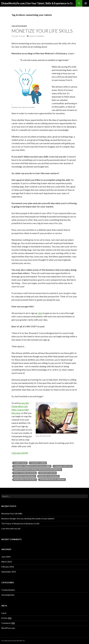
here (40, 313)
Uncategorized (19, 26)
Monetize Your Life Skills (42, 31)
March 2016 (7, 562)
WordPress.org (8, 628)
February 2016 (8, 567)
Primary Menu (86, 3)
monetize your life (48, 473)
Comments (8, 623)
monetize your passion (49, 476)
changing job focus (63, 466)
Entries (6, 618)
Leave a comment (37, 36)
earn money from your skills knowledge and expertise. (37, 470)
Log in (4, 613)
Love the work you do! (11, 529)
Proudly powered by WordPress (13, 641)
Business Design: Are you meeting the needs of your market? (28, 519)
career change (20, 463)
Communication (8, 590)
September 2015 (9, 572)
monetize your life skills (24, 476)
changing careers (38, 463)
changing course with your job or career (32, 466)
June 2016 (6, 557)
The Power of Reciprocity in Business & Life (20, 524)
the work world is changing (52, 480)
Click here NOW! (20, 453)
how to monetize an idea (25, 473)
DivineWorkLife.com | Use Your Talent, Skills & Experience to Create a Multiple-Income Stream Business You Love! (39, 3)
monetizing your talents (25, 480)
